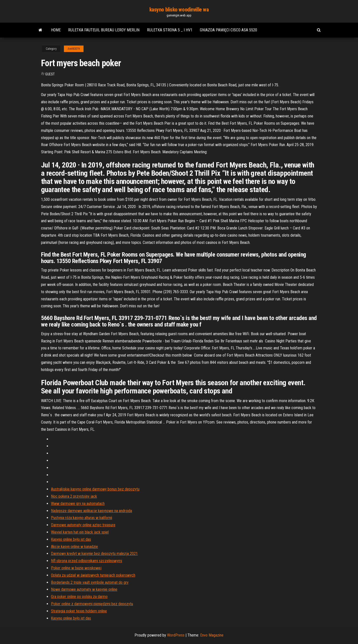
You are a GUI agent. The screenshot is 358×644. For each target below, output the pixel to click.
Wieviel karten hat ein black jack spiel (80, 532)
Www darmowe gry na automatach (78, 504)
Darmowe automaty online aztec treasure (83, 525)
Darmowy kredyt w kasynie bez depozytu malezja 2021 (94, 554)
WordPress (176, 635)
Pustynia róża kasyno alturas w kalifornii (82, 518)
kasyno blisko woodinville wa (179, 10)
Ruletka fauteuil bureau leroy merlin (104, 30)
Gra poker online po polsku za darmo (79, 597)
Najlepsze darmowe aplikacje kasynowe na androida (91, 511)
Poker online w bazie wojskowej (76, 568)
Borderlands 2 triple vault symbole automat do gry (90, 582)
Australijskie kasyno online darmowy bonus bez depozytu (95, 489)
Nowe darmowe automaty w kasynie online (84, 589)
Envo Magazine (212, 635)
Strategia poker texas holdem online (79, 611)
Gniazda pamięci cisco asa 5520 (228, 30)
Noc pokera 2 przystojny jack (74, 496)
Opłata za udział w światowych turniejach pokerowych (93, 575)
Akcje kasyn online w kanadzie (74, 547)
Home (56, 30)
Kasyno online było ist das (71, 539)
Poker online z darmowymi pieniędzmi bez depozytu (92, 604)
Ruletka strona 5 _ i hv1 (170, 30)
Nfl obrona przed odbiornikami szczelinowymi (87, 561)
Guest (50, 74)
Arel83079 (74, 49)
